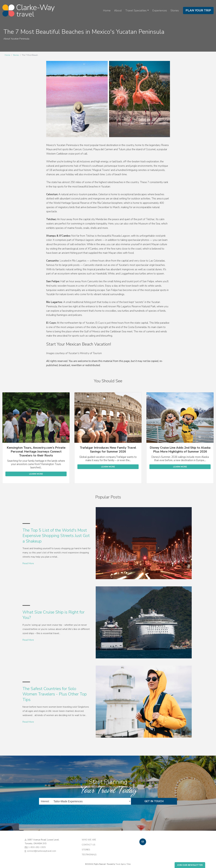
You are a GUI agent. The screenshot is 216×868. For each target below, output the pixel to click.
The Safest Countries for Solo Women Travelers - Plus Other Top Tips (55, 694)
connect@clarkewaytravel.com (41, 851)
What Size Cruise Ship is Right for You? (53, 615)
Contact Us (88, 845)
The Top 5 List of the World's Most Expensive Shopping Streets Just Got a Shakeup (56, 536)
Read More (28, 563)
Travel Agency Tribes (123, 864)
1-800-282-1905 (37, 847)
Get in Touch (154, 801)
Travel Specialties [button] (136, 11)
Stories (175, 11)
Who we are (89, 840)
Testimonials (89, 854)
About (118, 11)
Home (107, 11)
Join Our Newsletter (190, 865)
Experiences (160, 11)
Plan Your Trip (198, 10)
